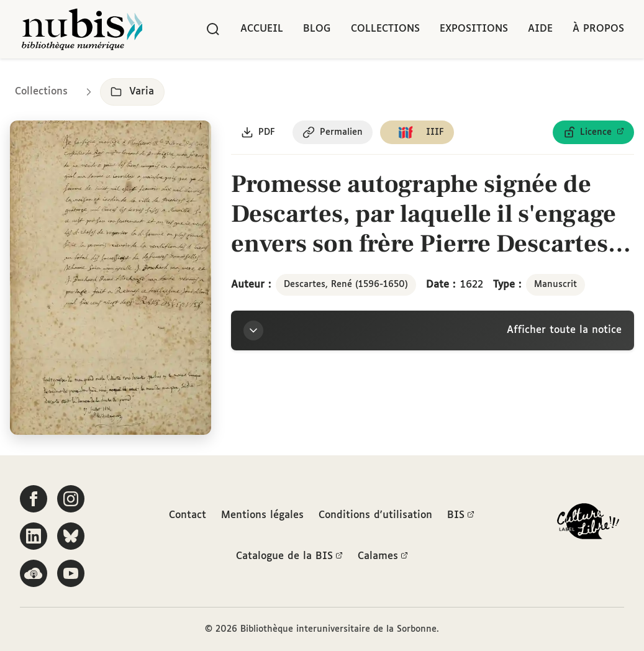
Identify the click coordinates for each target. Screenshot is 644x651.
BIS (461, 516)
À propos (598, 29)
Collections (385, 29)
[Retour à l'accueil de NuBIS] (82, 29)
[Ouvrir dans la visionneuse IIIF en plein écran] (111, 278)
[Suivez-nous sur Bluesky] (71, 536)
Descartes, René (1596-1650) (346, 285)
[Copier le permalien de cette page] (333, 132)
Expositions (474, 29)
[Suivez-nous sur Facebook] (34, 499)
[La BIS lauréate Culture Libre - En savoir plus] (588, 524)
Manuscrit (556, 285)
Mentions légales (262, 515)
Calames (383, 557)
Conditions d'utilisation (375, 515)
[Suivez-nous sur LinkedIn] (34, 536)
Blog (317, 29)
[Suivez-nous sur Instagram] (71, 499)
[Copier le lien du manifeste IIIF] (417, 132)
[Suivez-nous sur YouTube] (71, 573)
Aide (540, 29)
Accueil (262, 29)
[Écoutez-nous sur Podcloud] (34, 573)
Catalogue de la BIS (289, 557)
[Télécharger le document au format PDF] (258, 132)
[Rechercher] (213, 29)
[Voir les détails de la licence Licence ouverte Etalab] (593, 132)
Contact (188, 515)
